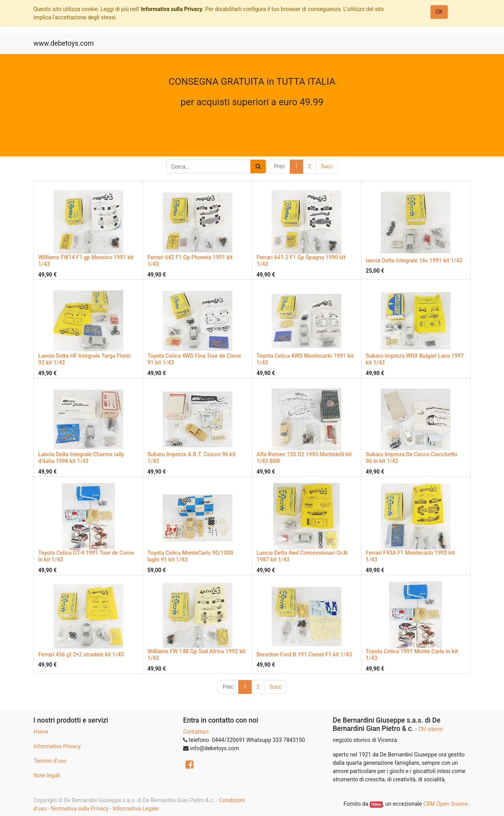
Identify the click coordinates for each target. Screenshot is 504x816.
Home (41, 732)
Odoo (376, 804)
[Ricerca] (258, 166)
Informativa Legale (135, 809)
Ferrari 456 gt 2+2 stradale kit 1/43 (81, 654)
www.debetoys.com (64, 43)
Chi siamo (430, 729)
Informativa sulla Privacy (172, 9)
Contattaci (196, 732)
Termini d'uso (50, 761)
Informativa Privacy (57, 746)
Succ (327, 166)
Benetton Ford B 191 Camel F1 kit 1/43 (304, 654)
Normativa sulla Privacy (80, 809)
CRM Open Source (446, 804)
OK (439, 12)
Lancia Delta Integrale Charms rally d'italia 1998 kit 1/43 (81, 458)
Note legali (47, 775)
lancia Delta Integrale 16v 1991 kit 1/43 (414, 260)
